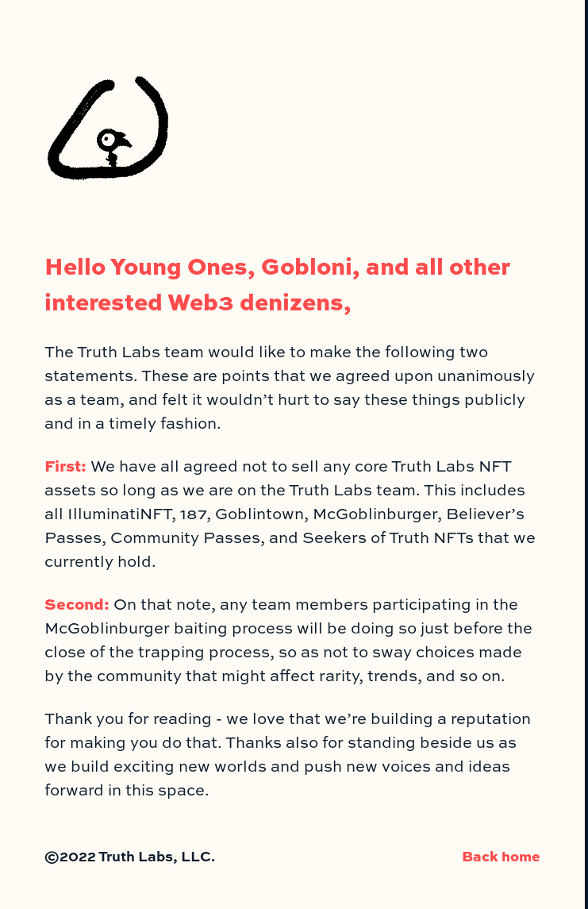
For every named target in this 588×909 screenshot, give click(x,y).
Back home (501, 856)
